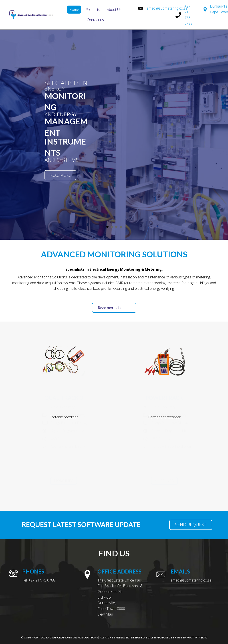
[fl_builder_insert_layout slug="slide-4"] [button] (121, 227)
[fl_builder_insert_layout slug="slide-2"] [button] (112, 227)
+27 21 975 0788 (42, 580)
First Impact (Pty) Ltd (191, 637)
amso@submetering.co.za (167, 8)
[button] (60, 175)
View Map (105, 614)
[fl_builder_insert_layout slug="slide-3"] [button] (116, 227)
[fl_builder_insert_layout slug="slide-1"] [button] (107, 227)
